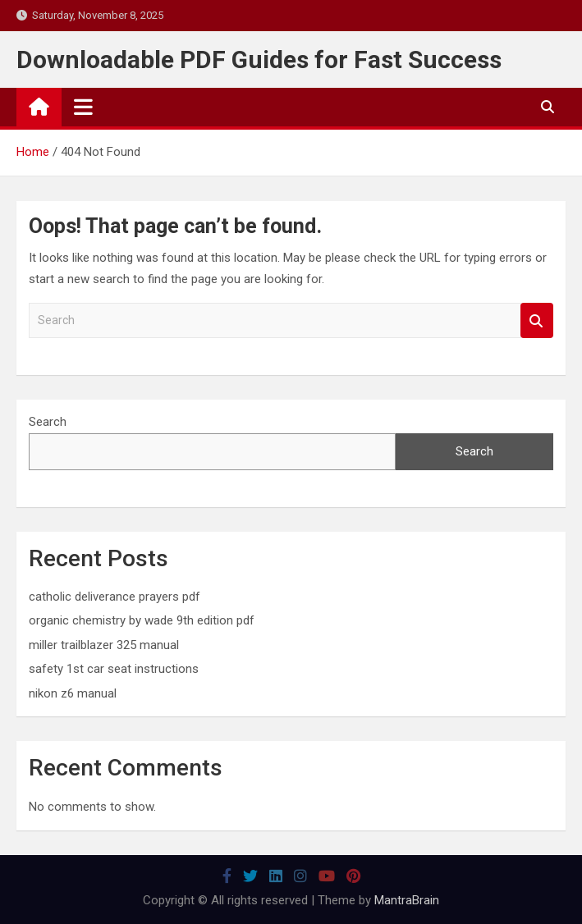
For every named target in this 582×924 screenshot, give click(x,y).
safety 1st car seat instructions (114, 669)
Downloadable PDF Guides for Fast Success (259, 59)
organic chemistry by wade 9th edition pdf (142, 620)
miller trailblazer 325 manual (104, 645)
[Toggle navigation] (83, 107)
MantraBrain (407, 900)
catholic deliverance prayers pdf (115, 597)
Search (537, 320)
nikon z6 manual (73, 693)
